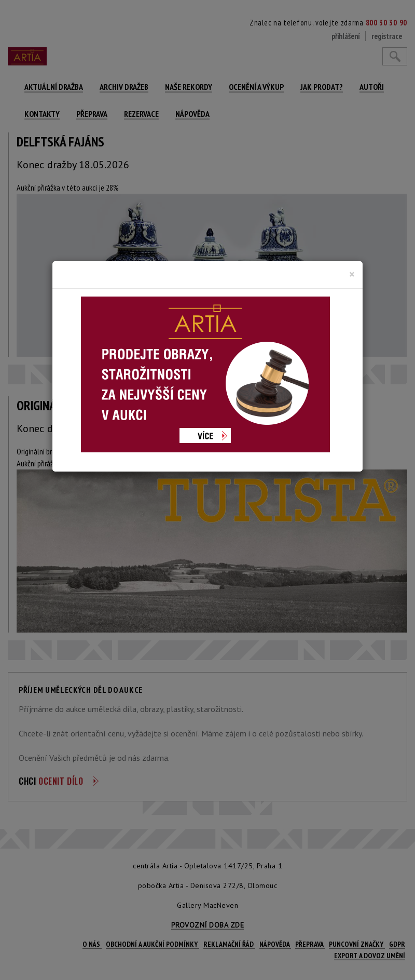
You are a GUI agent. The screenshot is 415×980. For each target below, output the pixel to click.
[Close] (352, 274)
